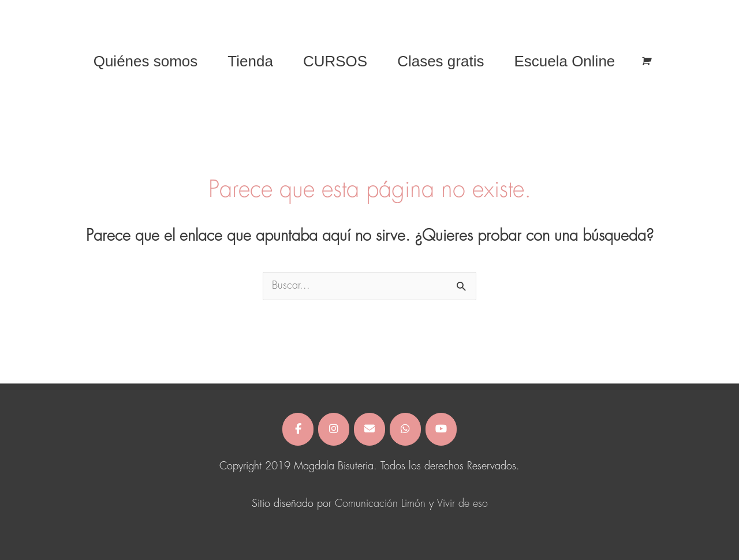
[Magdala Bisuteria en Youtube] (441, 429)
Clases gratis (441, 61)
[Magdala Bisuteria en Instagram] (334, 429)
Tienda (250, 61)
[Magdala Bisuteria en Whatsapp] (405, 429)
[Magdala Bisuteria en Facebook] (298, 429)
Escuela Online (564, 61)
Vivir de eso (462, 504)
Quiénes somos (146, 61)
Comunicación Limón (380, 504)
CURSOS (335, 61)
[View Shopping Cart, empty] (645, 61)
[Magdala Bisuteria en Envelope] (369, 429)
